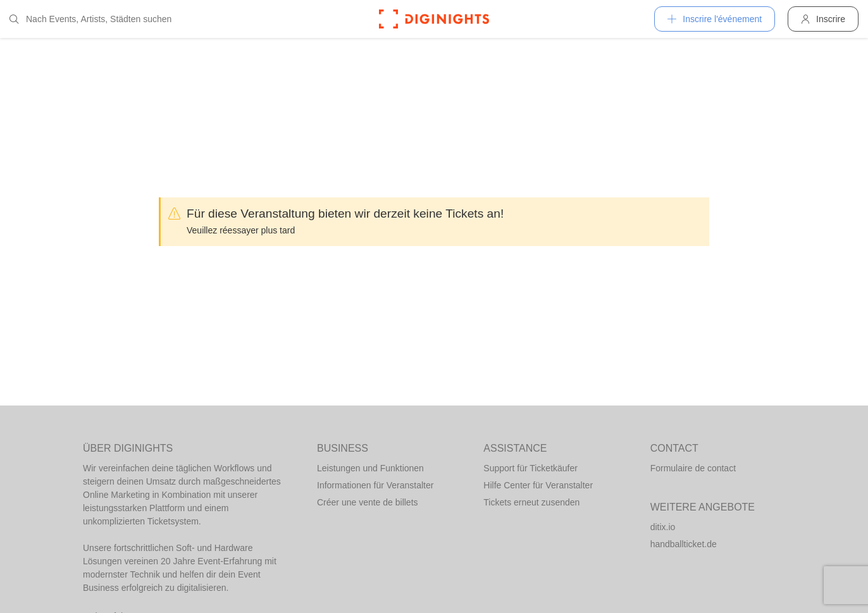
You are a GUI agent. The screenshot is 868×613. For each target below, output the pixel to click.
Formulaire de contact (693, 468)
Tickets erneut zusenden (531, 502)
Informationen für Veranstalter (375, 485)
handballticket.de (684, 544)
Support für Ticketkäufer (530, 468)
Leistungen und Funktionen (370, 468)
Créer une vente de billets (368, 502)
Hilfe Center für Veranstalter (538, 485)
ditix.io (663, 527)
